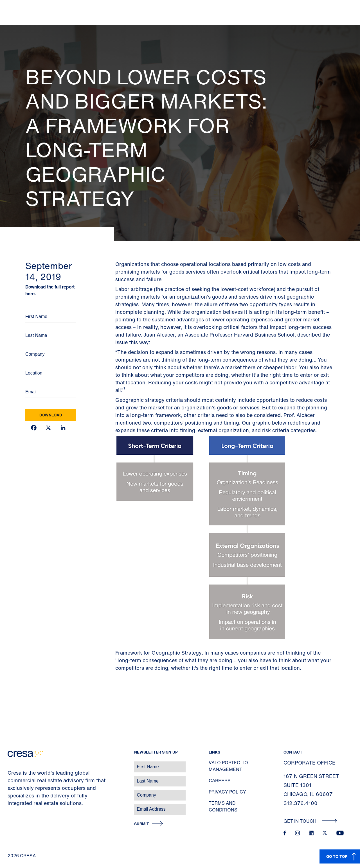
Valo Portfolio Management (228, 766)
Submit (142, 824)
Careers (220, 781)
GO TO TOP (337, 856)
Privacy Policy (227, 792)
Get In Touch (310, 821)
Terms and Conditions (223, 806)
